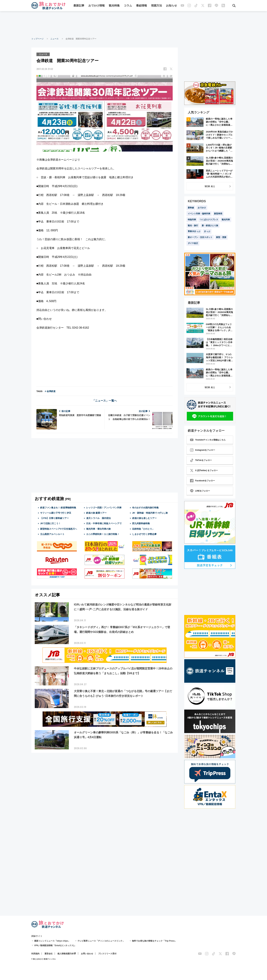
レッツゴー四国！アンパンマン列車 (104, 508)
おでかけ (202, 208)
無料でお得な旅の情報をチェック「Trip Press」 (154, 941)
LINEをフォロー (200, 491)
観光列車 (226, 220)
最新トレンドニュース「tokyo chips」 (52, 941)
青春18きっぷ (194, 231)
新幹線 (191, 208)
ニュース (54, 39)
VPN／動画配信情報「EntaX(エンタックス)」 (55, 945)
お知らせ (171, 6)
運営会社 (49, 954)
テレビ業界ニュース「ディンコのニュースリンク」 (101, 941)
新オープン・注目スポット (200, 237)
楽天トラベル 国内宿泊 (98, 518)
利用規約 (35, 954)
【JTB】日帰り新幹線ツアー (55, 518)
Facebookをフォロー (202, 481)
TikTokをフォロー (201, 460)
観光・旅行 (193, 226)
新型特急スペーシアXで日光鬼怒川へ (59, 529)
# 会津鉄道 (50, 391)
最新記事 (79, 6)
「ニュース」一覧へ (105, 401)
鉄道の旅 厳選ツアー (96, 513)
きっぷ (207, 231)
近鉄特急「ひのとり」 (143, 529)
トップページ (37, 39)
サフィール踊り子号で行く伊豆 (56, 513)
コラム (128, 6)
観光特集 (114, 6)
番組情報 (142, 6)
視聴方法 (156, 6)
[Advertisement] (133, 24)
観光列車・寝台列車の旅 (98, 529)
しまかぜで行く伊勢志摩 (144, 534)
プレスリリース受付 (107, 954)
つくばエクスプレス (209, 220)
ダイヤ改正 (193, 243)
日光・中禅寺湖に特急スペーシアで (104, 523)
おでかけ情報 (97, 6)
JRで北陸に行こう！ (50, 523)
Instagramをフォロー (203, 450)
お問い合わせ (87, 954)
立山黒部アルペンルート (52, 534)
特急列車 (192, 220)
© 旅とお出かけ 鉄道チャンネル (44, 959)
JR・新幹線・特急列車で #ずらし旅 (150, 513)
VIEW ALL (210, 186)
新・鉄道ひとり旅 (210, 226)
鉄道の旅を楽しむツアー (144, 518)
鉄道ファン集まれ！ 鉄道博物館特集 (58, 508)
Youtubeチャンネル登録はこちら (208, 440)
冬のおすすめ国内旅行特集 (145, 508)
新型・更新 (221, 237)
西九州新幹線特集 (141, 523)
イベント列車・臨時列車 (199, 214)
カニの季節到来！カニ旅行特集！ (103, 534)
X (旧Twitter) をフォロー (204, 470)
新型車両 (218, 214)
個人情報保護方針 (66, 954)
